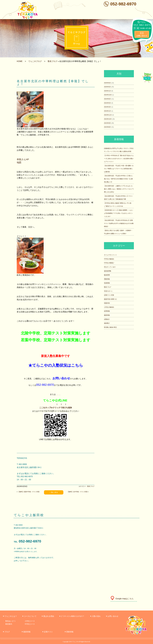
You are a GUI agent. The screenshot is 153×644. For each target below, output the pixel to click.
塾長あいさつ (10, 621)
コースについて (29, 616)
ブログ (6, 632)
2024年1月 (107, 111)
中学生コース (30, 624)
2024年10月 (108, 95)
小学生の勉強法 (109, 307)
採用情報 (107, 311)
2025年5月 (107, 87)
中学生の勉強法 (109, 259)
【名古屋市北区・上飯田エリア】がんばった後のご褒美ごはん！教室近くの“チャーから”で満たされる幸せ (119, 189)
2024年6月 (107, 99)
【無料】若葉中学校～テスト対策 (29, 492)
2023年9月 (107, 123)
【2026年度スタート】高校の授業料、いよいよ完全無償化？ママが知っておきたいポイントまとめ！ (119, 213)
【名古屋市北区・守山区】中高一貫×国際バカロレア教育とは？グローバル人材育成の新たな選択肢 (119, 169)
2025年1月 (107, 91)
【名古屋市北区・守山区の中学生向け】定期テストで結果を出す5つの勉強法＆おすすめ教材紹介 (119, 223)
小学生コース (30, 621)
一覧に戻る (54, 492)
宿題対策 (107, 303)
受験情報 (107, 279)
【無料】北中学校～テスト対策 (77, 492)
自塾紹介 (107, 319)
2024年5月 (107, 103)
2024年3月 (107, 107)
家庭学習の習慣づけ (110, 299)
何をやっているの (110, 267)
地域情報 (107, 283)
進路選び (107, 323)
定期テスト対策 (109, 295)
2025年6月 (107, 83)
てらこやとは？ (10, 616)
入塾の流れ (95, 616)
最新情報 (107, 315)
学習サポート (108, 291)
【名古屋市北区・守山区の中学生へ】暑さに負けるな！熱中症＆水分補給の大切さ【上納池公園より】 (118, 179)
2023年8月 (107, 127)
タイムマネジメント (110, 255)
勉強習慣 (107, 275)
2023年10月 (108, 119)
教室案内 (9, 624)
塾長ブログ (52, 61)
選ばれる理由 (48, 616)
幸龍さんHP (23, 159)
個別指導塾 (108, 271)
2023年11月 (108, 115)
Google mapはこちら (122, 599)
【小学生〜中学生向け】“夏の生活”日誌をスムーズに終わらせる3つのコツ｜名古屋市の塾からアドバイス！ (119, 159)
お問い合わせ (112, 616)
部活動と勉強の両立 (110, 327)
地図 (19, 162)
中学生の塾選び (109, 263)
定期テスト (48, 632)
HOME (20, 61)
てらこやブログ (35, 61)
